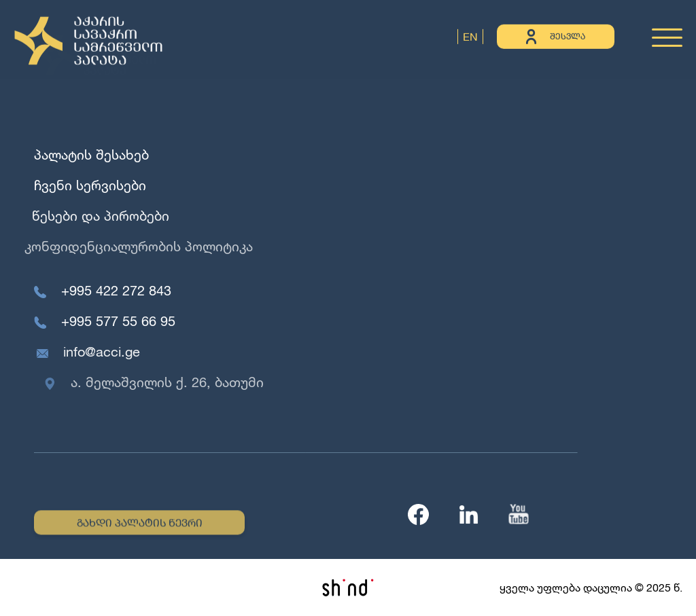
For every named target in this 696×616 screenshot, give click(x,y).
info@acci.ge (104, 351)
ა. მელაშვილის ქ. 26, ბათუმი (172, 382)
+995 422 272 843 (116, 290)
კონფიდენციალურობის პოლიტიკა (134, 246)
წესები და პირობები (99, 216)
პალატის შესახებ (91, 155)
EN (470, 36)
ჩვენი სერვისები (89, 185)
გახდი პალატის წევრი (140, 524)
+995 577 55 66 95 (119, 321)
